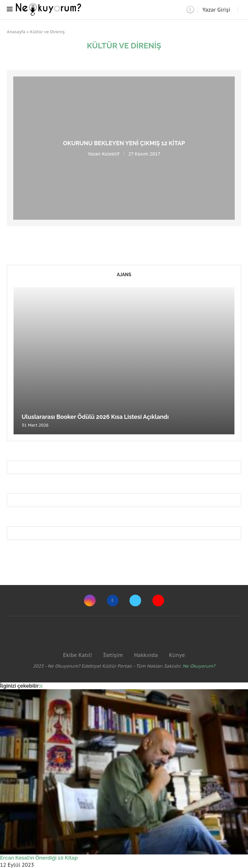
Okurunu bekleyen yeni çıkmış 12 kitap (124, 143)
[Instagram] (90, 601)
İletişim (113, 655)
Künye (177, 655)
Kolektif (111, 154)
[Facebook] (113, 601)
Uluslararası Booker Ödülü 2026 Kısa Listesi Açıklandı (95, 417)
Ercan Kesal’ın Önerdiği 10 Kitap (39, 858)
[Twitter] (135, 601)
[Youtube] (158, 601)
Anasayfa (16, 32)
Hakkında (146, 655)
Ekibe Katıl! (77, 655)
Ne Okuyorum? (199, 666)
